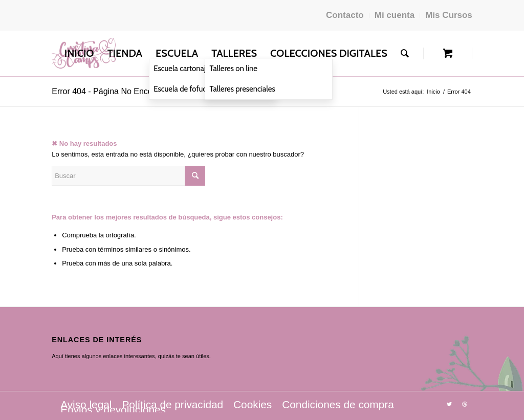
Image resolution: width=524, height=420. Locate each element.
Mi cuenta (395, 15)
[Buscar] (405, 53)
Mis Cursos (449, 15)
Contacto (345, 15)
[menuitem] (79, 53)
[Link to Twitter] (449, 404)
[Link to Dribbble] (465, 404)
